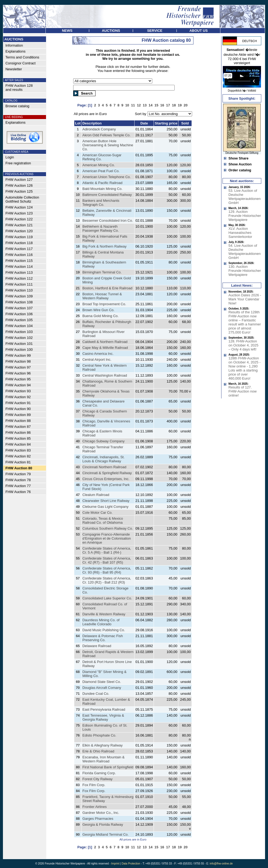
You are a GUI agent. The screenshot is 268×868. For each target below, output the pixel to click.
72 (78, 699)
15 (78, 236)
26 (78, 322)
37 (78, 411)
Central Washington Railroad (105, 375)
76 (78, 735)
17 (78, 252)
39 (78, 431)
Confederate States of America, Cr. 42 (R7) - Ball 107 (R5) (107, 560)
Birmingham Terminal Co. (102, 272)
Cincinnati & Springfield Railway (107, 473)
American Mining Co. (99, 165)
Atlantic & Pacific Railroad (102, 183)
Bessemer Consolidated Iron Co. (108, 221)
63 (78, 630)
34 (78, 381)
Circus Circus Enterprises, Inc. (106, 479)
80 (78, 767)
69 (78, 682)
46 (78, 485)
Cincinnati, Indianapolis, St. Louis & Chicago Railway (103, 459)
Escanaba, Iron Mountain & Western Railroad (103, 759)
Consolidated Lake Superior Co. (107, 598)
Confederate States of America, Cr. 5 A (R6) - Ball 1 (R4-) (107, 550)
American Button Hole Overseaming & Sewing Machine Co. (108, 145)
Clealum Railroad (96, 495)
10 (78, 195)
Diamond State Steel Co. (102, 682)
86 (78, 807)
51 (78, 518)
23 (78, 304)
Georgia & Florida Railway (103, 824)
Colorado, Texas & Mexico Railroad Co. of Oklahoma (103, 520)
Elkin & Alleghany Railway (103, 745)
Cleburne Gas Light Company (105, 507)
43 (78, 467)
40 (78, 441)
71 (78, 694)
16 (78, 246)
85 (78, 797)
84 (78, 791)
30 (78, 354)
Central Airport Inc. (97, 360)
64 (78, 636)
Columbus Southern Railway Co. (108, 528)
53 (78, 534)
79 (78, 757)
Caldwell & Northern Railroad (105, 342)
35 (78, 391)
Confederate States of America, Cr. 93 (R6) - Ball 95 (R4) (107, 570)
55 (78, 558)
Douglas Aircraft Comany (102, 688)
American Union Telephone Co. (107, 177)
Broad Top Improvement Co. (104, 304)
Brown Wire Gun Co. (98, 310)
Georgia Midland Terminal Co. (105, 834)
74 (78, 715)
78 (78, 751)
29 (78, 348)
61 (78, 614)
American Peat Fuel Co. (101, 171)
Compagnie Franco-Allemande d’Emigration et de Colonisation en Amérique (107, 538)
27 (78, 332)
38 (78, 421)
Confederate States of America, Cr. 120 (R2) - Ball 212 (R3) (107, 580)
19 (78, 272)
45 (78, 479)
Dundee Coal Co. (96, 694)
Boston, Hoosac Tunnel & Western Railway (102, 296)
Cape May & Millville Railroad (105, 348)
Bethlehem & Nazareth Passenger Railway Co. (100, 228)
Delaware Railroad (97, 646)
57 (78, 578)
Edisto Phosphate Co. (99, 735)
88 (78, 819)
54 (78, 548)
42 (78, 457)
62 (78, 620)
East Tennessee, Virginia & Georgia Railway (103, 717)
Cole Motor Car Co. (97, 513)
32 (78, 365)
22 (78, 294)
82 (78, 779)
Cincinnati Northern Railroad (104, 467)
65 (78, 646)
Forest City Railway (97, 779)
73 (78, 709)
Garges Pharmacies (98, 819)
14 (78, 226)
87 (78, 813)
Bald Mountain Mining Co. (102, 189)
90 (78, 834)
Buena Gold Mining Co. (100, 316)
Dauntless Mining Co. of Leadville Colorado (101, 622)
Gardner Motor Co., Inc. (101, 813)
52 (78, 528)
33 (78, 375)
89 (78, 824)
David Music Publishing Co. (104, 630)
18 (78, 262)
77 (78, 745)
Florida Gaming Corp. (99, 773)
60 (78, 604)
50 (78, 513)
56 (78, 568)
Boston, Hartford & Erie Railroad (107, 288)
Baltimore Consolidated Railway (107, 195)
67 (78, 662)
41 (78, 447)
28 (78, 342)
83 (78, 785)
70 (78, 688)
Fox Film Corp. (94, 785)
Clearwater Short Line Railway (106, 501)
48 (78, 501)
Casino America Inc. (98, 354)
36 (78, 401)
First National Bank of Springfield (108, 767)
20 (78, 278)
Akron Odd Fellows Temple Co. (106, 135)
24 (78, 310)
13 (78, 221)
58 (78, 588)
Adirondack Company (99, 129)
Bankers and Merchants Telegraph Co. (101, 203)
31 (78, 360)
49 (78, 507)
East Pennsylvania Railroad (104, 709)
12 (78, 211)
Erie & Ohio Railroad (98, 751)
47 (78, 495)
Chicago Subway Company (103, 441)
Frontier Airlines (94, 807)
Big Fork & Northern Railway (104, 246)
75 (78, 725)
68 (78, 672)
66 (78, 652)
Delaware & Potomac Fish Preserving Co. (103, 638)
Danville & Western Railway (104, 614)
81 (78, 773)
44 (78, 473)
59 (78, 598)
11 (78, 201)
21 (78, 288)
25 (78, 316)
